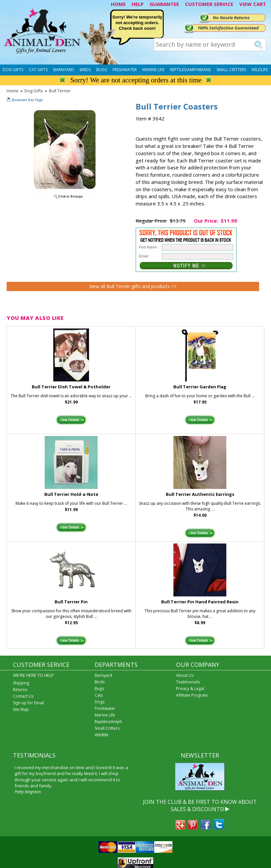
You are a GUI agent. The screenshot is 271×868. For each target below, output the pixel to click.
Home (13, 91)
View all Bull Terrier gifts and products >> (133, 286)
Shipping (21, 683)
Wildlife (260, 70)
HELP (138, 4)
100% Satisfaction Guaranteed (228, 28)
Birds (85, 70)
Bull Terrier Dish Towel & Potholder (71, 387)
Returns (20, 690)
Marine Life (153, 70)
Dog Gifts (13, 70)
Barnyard (64, 70)
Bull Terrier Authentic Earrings (200, 494)
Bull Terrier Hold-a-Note (71, 494)
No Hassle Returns (231, 18)
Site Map (21, 709)
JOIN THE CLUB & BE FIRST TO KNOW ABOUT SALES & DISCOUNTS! (200, 805)
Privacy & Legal (190, 689)
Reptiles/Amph (108, 722)
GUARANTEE (164, 4)
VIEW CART (253, 4)
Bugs (102, 70)
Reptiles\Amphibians (190, 70)
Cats (99, 695)
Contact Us (23, 696)
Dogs (100, 702)
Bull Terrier (60, 91)
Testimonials (188, 682)
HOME (118, 4)
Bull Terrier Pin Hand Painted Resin (200, 602)
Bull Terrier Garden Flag (200, 387)
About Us (185, 675)
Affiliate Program (192, 695)
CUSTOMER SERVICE (209, 4)
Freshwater (125, 70)
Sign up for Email (28, 703)
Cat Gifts (38, 70)
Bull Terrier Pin (71, 602)
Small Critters (231, 70)
